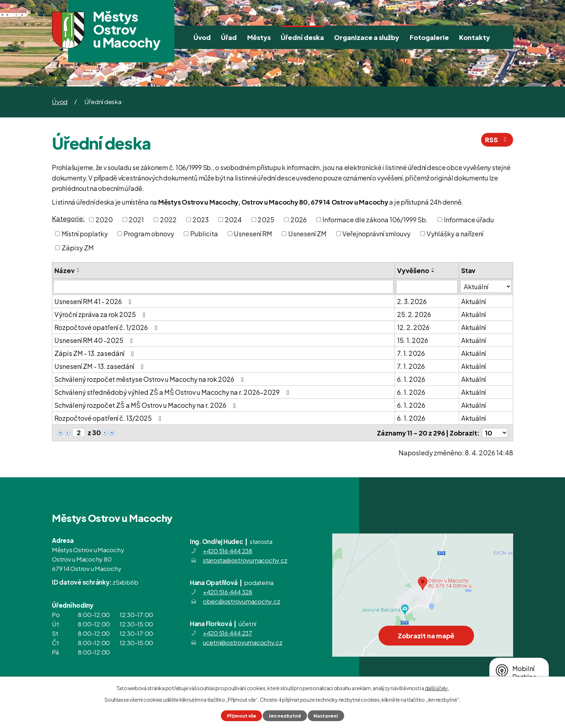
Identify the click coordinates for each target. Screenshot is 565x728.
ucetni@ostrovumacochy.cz (243, 642)
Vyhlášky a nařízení (455, 234)
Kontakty (475, 37)
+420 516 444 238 (228, 551)
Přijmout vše (242, 716)
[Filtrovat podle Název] (223, 287)
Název (64, 270)
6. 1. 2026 (411, 379)
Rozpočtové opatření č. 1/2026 (107, 327)
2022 (168, 220)
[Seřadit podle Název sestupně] (79, 272)
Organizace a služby (367, 37)
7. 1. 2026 (411, 353)
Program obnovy (149, 234)
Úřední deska (302, 37)
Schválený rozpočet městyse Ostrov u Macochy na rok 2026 (151, 379)
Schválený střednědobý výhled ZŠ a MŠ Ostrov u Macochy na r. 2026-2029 (173, 392)
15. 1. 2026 (413, 340)
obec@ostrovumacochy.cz (242, 601)
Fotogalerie (429, 37)
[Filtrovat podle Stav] (486, 286)
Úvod (202, 37)
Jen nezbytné (285, 716)
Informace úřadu (469, 220)
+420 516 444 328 (228, 592)
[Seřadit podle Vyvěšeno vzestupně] (433, 269)
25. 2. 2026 (414, 314)
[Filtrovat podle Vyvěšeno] (427, 287)
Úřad (229, 37)
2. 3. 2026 (412, 301)
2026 (299, 220)
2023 (201, 220)
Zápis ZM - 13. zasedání (96, 353)
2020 (104, 220)
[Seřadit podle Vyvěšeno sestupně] (433, 272)
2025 (266, 220)
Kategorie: (68, 218)
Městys (259, 37)
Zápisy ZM (78, 248)
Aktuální (473, 301)
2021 (136, 220)
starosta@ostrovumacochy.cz (245, 560)
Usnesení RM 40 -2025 (95, 340)
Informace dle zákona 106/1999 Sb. (375, 220)
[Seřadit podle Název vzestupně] (79, 269)
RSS (497, 140)
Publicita (204, 234)
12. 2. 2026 (413, 327)
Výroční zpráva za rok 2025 (101, 314)
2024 (233, 220)
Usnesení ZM (307, 234)
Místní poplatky (85, 234)
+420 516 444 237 (228, 633)
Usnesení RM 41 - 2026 (94, 301)
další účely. (437, 688)
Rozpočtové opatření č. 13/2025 (109, 418)
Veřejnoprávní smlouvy (376, 234)
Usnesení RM (253, 234)
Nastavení (326, 716)
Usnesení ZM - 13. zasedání (101, 366)
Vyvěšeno (413, 270)
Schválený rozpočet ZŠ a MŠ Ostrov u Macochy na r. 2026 (147, 405)
